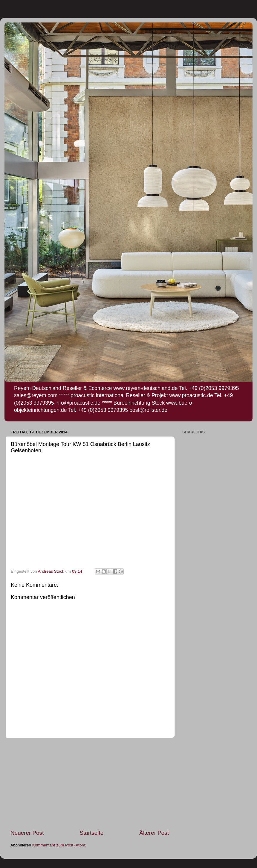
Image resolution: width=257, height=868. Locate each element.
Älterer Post (154, 833)
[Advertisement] (90, 784)
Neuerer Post (27, 833)
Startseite (91, 833)
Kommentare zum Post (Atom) (59, 845)
